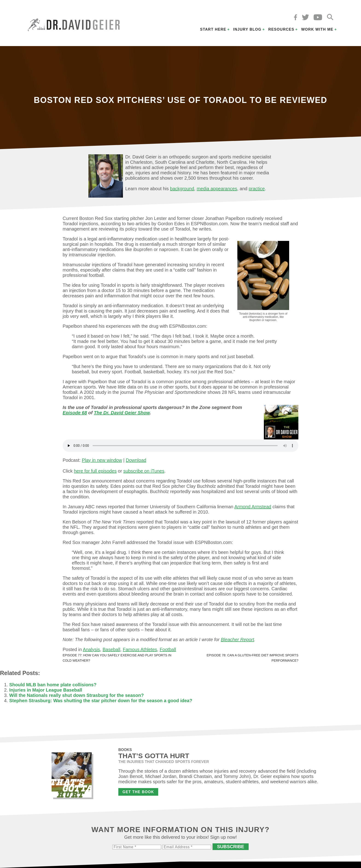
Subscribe (231, 847)
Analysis (91, 649)
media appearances (217, 189)
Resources (281, 29)
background (182, 189)
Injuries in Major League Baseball (46, 690)
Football (168, 649)
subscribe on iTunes (144, 471)
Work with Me (317, 29)
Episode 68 (75, 413)
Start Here (213, 29)
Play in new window (102, 460)
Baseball (111, 649)
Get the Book (138, 792)
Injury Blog (247, 29)
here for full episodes (95, 471)
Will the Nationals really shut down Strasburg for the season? (76, 695)
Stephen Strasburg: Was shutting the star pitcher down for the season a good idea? (101, 701)
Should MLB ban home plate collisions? (53, 685)
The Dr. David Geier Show (122, 413)
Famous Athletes (140, 649)
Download (136, 460)
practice (257, 189)
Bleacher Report (237, 640)
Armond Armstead (253, 507)
